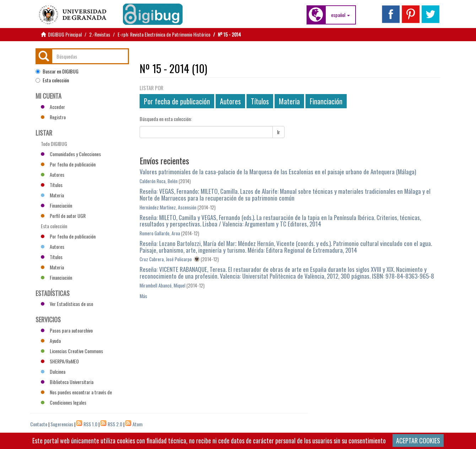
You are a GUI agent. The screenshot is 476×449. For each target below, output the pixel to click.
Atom (137, 424)
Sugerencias (62, 424)
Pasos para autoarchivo (67, 330)
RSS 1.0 (90, 424)
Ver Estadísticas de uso (67, 304)
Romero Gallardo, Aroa (160, 233)
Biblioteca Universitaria (67, 382)
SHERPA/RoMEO (60, 361)
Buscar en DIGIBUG (57, 71)
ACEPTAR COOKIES (418, 440)
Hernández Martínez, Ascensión (168, 207)
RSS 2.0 (115, 424)
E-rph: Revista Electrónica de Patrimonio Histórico (164, 34)
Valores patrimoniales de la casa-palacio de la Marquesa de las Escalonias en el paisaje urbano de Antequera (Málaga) (278, 172)
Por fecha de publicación (177, 101)
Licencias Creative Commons (72, 351)
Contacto (39, 424)
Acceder (53, 107)
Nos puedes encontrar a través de (76, 392)
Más (143, 296)
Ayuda (51, 341)
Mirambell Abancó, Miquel (163, 285)
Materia (289, 101)
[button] (340, 15)
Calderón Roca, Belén (159, 181)
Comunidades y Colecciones (71, 154)
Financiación (326, 101)
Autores (230, 101)
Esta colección (52, 80)
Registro (53, 117)
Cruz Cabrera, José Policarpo (166, 259)
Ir (278, 132)
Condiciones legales (64, 402)
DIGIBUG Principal (65, 34)
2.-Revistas (100, 34)
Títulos (260, 101)
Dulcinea (53, 371)
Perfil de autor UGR (63, 216)
